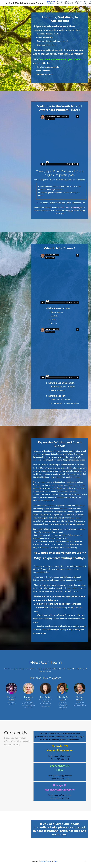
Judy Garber (45, 697)
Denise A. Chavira (11, 698)
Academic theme (46, 861)
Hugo (56, 861)
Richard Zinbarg (80, 698)
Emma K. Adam (28, 698)
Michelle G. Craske (63, 698)
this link (80, 827)
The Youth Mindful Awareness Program (24, 3)
